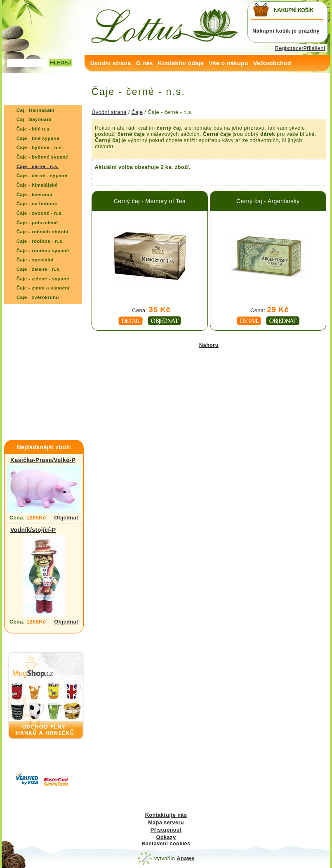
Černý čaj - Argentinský (268, 201)
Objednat (66, 518)
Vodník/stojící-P (33, 530)
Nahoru (209, 345)
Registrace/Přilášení (300, 48)
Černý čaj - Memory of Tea (150, 201)
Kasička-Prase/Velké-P (43, 460)
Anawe (185, 858)
